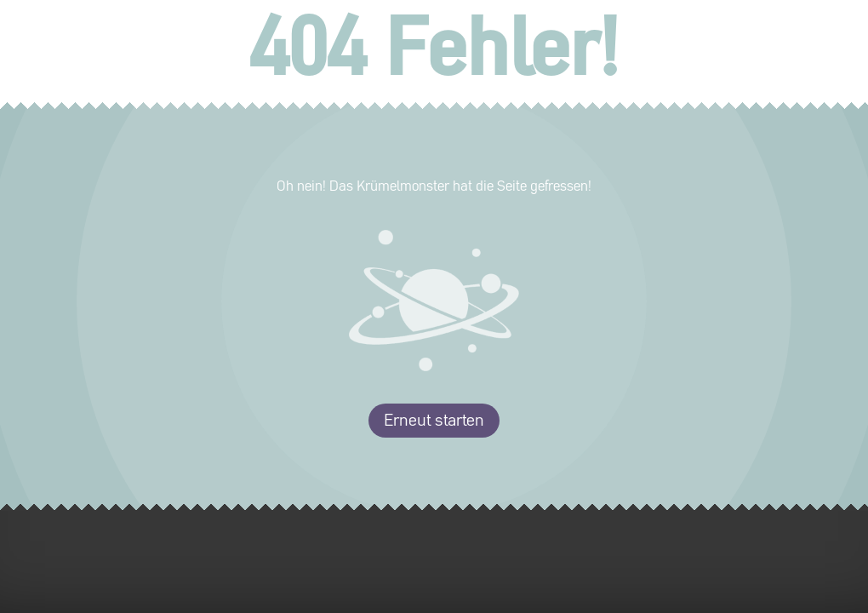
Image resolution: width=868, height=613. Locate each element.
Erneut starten (434, 421)
